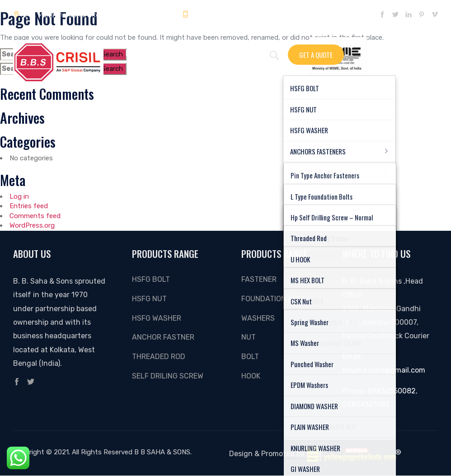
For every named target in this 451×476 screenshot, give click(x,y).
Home (134, 53)
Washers (258, 318)
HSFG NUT (149, 299)
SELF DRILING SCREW (168, 376)
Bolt (250, 357)
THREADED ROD (159, 357)
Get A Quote (316, 54)
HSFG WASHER (157, 318)
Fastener (259, 279)
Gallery (199, 53)
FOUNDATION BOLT (273, 299)
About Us (236, 53)
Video (269, 53)
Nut (249, 337)
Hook (251, 376)
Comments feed (35, 216)
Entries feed (29, 206)
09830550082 (392, 391)
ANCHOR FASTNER (163, 337)
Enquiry (164, 53)
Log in (19, 196)
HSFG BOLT (151, 279)
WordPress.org (32, 225)
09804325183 (209, 15)
